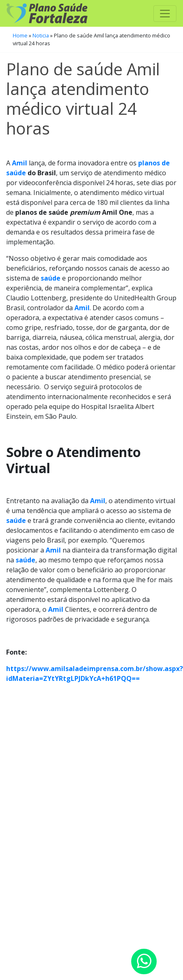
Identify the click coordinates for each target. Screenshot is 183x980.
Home (20, 35)
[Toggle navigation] (165, 14)
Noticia (41, 35)
